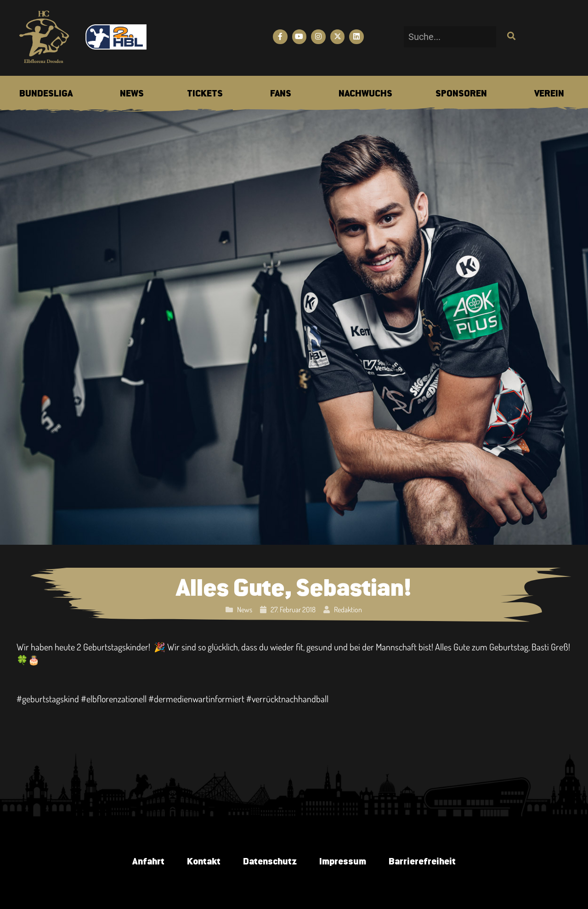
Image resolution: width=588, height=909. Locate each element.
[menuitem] (46, 94)
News (245, 610)
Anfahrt (147, 862)
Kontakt (203, 862)
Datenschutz (269, 862)
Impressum (343, 862)
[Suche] (510, 37)
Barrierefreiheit (423, 862)
